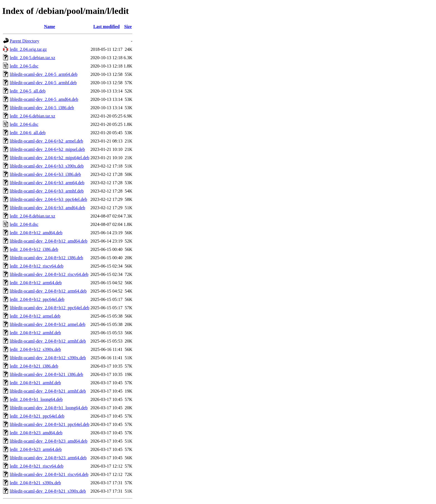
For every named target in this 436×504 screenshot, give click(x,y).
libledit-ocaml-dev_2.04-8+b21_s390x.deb (48, 491)
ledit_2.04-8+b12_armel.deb (35, 316)
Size (128, 27)
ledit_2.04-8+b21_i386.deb (34, 366)
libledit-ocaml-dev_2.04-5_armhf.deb (43, 83)
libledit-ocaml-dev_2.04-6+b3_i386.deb (45, 174)
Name (49, 27)
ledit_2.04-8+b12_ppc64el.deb (37, 299)
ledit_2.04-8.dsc (24, 224)
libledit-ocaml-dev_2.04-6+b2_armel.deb (46, 141)
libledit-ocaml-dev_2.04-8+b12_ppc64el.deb (49, 308)
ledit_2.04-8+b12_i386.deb (34, 249)
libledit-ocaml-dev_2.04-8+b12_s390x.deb (48, 358)
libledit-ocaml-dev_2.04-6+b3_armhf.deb (47, 191)
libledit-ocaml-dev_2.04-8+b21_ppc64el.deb (49, 424)
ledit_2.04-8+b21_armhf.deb (35, 383)
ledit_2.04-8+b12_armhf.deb (35, 333)
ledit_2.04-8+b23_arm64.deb (36, 449)
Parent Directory (24, 41)
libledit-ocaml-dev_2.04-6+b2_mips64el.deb (49, 158)
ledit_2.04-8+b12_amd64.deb (36, 233)
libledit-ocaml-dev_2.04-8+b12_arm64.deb (48, 291)
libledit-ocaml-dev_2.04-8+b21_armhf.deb (48, 391)
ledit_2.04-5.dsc (24, 66)
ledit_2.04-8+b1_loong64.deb (36, 399)
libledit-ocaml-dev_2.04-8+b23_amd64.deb (49, 441)
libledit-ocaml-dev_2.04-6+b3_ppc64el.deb (48, 199)
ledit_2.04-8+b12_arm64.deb (36, 283)
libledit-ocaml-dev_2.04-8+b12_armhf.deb (48, 341)
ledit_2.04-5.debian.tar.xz (33, 58)
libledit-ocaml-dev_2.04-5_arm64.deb (44, 74)
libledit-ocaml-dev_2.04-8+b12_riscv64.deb (49, 274)
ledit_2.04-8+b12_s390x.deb (35, 349)
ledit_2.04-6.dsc (24, 124)
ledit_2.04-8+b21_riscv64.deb (37, 466)
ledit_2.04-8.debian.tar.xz (33, 216)
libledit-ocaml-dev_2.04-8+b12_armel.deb (48, 324)
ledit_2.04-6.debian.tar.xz (33, 116)
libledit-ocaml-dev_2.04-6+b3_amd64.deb (47, 208)
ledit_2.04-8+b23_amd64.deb (36, 433)
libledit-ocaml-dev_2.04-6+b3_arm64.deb (47, 183)
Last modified (107, 27)
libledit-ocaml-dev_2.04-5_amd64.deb (44, 99)
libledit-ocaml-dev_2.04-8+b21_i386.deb (46, 374)
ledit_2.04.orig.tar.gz (28, 49)
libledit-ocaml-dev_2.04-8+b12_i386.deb (46, 258)
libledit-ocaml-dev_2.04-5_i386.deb (42, 108)
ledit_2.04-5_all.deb (28, 91)
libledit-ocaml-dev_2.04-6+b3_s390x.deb (47, 166)
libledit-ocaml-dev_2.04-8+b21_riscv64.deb (49, 474)
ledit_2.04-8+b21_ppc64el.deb (37, 416)
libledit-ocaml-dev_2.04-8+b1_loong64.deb (49, 408)
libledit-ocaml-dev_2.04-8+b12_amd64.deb (49, 241)
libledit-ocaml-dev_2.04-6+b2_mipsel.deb (47, 149)
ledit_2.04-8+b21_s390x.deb (35, 483)
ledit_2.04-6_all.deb (28, 133)
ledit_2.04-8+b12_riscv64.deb (37, 266)
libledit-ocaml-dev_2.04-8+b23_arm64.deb (48, 458)
